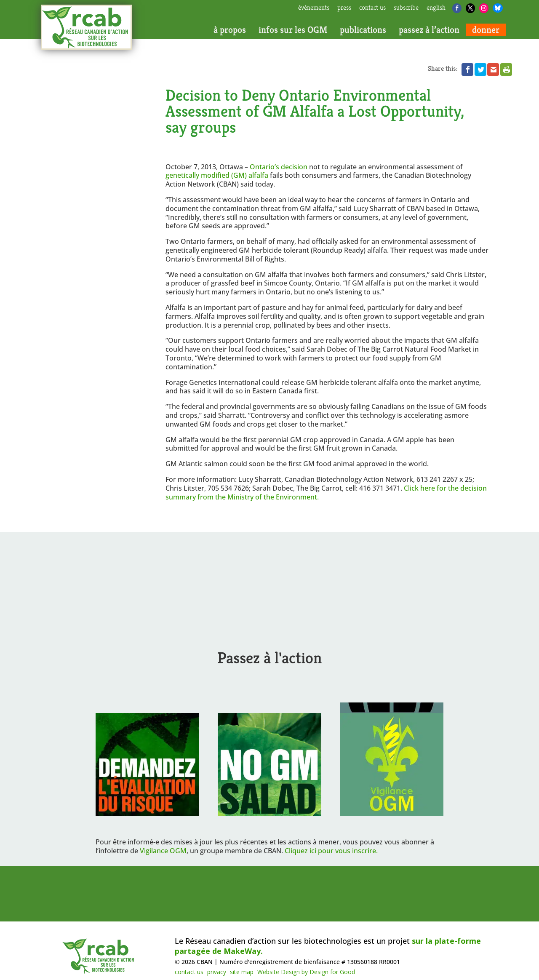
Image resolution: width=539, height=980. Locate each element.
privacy (217, 972)
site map (242, 972)
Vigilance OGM (163, 851)
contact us (372, 8)
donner (486, 30)
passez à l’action (429, 30)
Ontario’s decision (279, 167)
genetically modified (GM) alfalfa (218, 175)
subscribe (406, 8)
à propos (230, 30)
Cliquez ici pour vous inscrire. (331, 851)
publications (363, 30)
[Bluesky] (498, 8)
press (344, 8)
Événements (314, 8)
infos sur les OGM (293, 30)
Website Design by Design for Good (306, 972)
